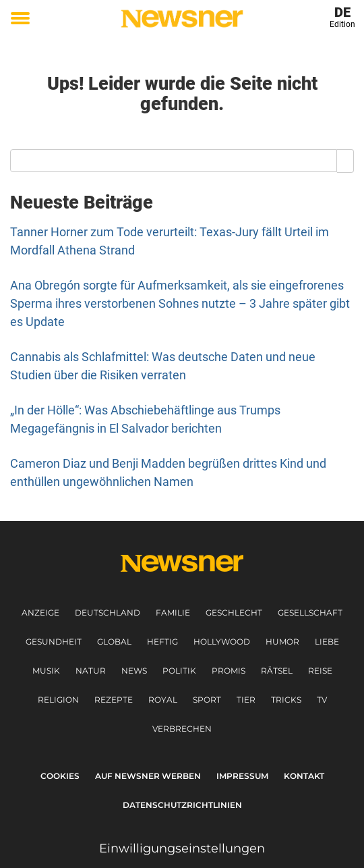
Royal (163, 700)
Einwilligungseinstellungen (182, 848)
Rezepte (114, 700)
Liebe (327, 642)
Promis (229, 671)
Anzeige (40, 613)
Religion (58, 700)
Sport (207, 700)
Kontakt (304, 776)
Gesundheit (54, 642)
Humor (282, 642)
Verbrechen (182, 729)
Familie (173, 613)
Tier (246, 700)
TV (322, 700)
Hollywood (222, 642)
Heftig (162, 642)
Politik (179, 671)
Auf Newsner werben (148, 776)
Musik (46, 671)
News (134, 671)
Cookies (60, 776)
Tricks (286, 700)
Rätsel (277, 671)
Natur (91, 671)
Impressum (242, 776)
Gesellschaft (310, 613)
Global (114, 642)
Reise (320, 671)
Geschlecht (234, 613)
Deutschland (108, 613)
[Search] (345, 161)
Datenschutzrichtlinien (182, 805)
